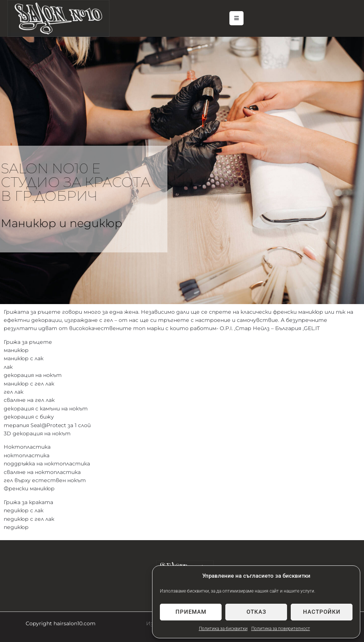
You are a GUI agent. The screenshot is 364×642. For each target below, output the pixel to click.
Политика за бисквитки (223, 629)
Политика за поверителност (281, 629)
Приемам (191, 612)
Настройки (322, 612)
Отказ (256, 612)
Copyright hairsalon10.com (61, 623)
